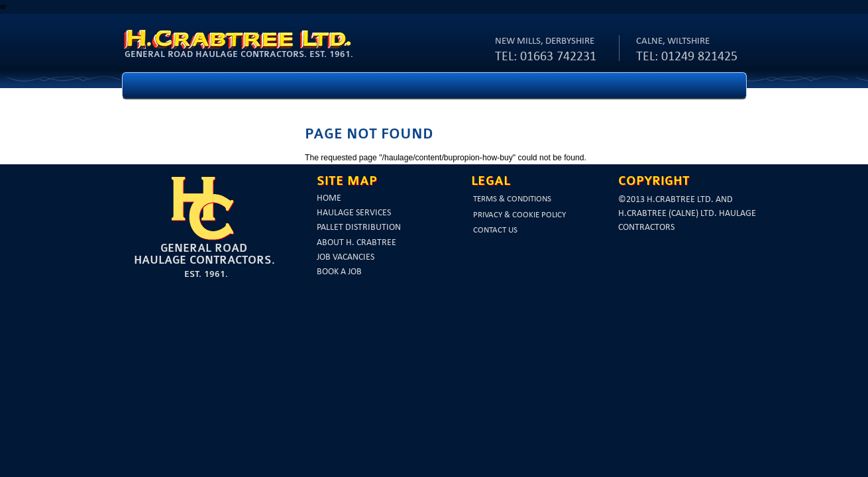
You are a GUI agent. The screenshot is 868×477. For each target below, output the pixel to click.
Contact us (495, 230)
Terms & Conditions (512, 199)
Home (329, 198)
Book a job (339, 272)
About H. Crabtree (356, 243)
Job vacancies (346, 257)
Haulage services (354, 213)
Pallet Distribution (359, 228)
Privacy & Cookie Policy (519, 215)
